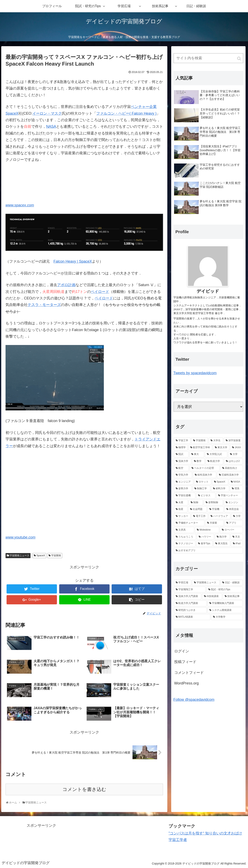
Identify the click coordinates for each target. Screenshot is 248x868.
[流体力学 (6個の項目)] (183, 461)
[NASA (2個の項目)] (236, 482)
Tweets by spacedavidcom (195, 373)
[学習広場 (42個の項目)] (183, 583)
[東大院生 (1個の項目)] (222, 544)
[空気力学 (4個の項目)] (183, 475)
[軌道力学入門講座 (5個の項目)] (190, 603)
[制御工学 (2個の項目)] (201, 489)
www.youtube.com (20, 537)
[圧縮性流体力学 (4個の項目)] (230, 475)
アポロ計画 (66, 285)
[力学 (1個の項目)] (237, 516)
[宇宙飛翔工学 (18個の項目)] (190, 590)
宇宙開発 (56, 556)
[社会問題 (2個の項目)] (197, 509)
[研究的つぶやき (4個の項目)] (190, 610)
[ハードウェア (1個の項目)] (219, 516)
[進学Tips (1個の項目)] (204, 544)
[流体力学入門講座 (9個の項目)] (188, 596)
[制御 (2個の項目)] (196, 503)
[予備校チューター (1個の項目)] (189, 523)
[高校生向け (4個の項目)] (232, 468)
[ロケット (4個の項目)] (203, 482)
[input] (208, 58)
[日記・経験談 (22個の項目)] (232, 583)
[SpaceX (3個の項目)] (220, 482)
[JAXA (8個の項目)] (237, 448)
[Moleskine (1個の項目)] (207, 530)
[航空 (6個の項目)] (181, 468)
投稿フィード (185, 662)
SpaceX (12, 113)
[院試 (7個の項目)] (181, 454)
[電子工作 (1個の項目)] (200, 516)
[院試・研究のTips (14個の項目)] (225, 590)
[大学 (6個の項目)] (236, 454)
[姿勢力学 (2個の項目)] (183, 489)
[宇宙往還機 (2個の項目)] (185, 496)
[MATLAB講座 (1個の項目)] (192, 617)
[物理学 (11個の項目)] (181, 448)
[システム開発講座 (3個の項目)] (225, 610)
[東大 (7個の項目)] (197, 454)
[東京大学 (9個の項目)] (221, 448)
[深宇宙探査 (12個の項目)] (233, 441)
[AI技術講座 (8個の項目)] (212, 596)
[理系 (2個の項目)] (236, 489)
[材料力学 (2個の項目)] (220, 489)
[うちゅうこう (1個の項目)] (185, 537)
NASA (51, 127)
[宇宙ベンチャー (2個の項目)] (230, 496)
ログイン (182, 651)
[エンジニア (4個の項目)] (184, 482)
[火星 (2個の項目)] (181, 503)
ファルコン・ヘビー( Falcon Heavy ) (126, 113)
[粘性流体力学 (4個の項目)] (205, 475)
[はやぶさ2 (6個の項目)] (233, 461)
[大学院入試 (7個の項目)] (216, 454)
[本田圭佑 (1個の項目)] (234, 509)
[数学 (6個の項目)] (198, 461)
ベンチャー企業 (144, 107)
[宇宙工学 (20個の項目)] (182, 441)
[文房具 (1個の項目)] (184, 530)
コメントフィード (189, 673)
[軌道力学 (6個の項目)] (214, 461)
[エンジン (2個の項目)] (233, 503)
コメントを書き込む (84, 789)
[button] (239, 59)
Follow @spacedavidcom (194, 700)
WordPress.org (187, 683)
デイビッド (208, 291)
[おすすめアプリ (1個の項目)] (208, 551)
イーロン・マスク (47, 113)
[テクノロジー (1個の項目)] (185, 544)
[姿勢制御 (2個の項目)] (213, 503)
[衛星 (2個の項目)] (181, 509)
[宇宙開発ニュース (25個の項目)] (206, 583)
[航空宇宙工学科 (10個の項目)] (200, 448)
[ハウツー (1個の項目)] (205, 537)
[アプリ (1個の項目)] (234, 523)
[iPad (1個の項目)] (237, 544)
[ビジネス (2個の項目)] (206, 496)
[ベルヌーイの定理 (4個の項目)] (205, 468)
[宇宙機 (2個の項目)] (215, 509)
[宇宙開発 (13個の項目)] (200, 441)
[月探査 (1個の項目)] (214, 523)
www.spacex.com (20, 205)
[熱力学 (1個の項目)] (222, 537)
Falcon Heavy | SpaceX (73, 261)
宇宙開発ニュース (19, 556)
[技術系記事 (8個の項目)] (233, 596)
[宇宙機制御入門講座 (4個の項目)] (225, 603)
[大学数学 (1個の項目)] (227, 617)
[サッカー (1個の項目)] (182, 516)
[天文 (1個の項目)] (237, 537)
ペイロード (100, 292)
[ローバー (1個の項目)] (231, 530)
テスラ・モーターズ (44, 305)
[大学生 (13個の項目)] (216, 441)
